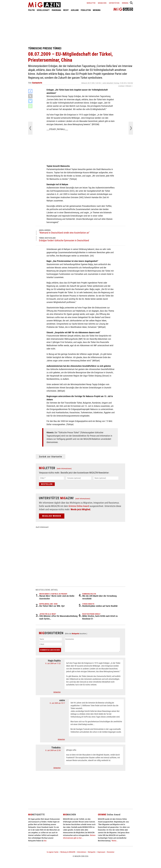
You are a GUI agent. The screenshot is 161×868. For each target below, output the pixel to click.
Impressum (101, 852)
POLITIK (31, 10)
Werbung (125, 3)
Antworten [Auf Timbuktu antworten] (57, 768)
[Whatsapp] (30, 106)
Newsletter (91, 3)
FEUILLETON (86, 10)
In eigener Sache (53, 852)
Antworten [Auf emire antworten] (61, 739)
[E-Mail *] (51, 478)
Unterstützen (114, 3)
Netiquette (76, 634)
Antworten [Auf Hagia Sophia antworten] (57, 692)
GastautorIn (37, 83)
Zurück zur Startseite (51, 457)
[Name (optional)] (106, 478)
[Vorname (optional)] (79, 478)
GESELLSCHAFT (43, 10)
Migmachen (102, 3)
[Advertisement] (81, 29)
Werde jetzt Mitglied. (81, 509)
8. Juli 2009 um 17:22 (53, 663)
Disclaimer (111, 852)
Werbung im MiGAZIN (68, 852)
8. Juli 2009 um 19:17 (57, 703)
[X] (30, 96)
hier (45, 841)
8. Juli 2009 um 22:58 (53, 750)
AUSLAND (75, 10)
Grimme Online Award (79, 506)
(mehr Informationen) (64, 469)
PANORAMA (56, 10)
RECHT (66, 10)
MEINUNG (97, 10)
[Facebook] (30, 91)
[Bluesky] (30, 101)
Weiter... (115, 841)
